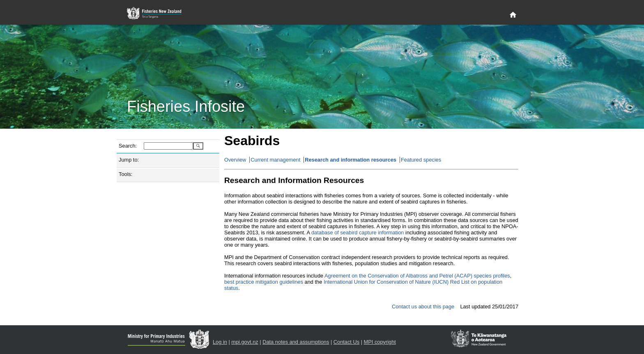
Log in (220, 342)
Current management (275, 160)
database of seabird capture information (358, 233)
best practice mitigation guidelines (264, 282)
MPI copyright (380, 342)
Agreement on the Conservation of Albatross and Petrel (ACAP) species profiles (417, 276)
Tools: (125, 174)
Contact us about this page (423, 307)
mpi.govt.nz (245, 342)
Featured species (421, 160)
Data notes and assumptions (296, 342)
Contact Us (346, 342)
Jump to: (129, 160)
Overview (235, 160)
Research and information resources (351, 160)
